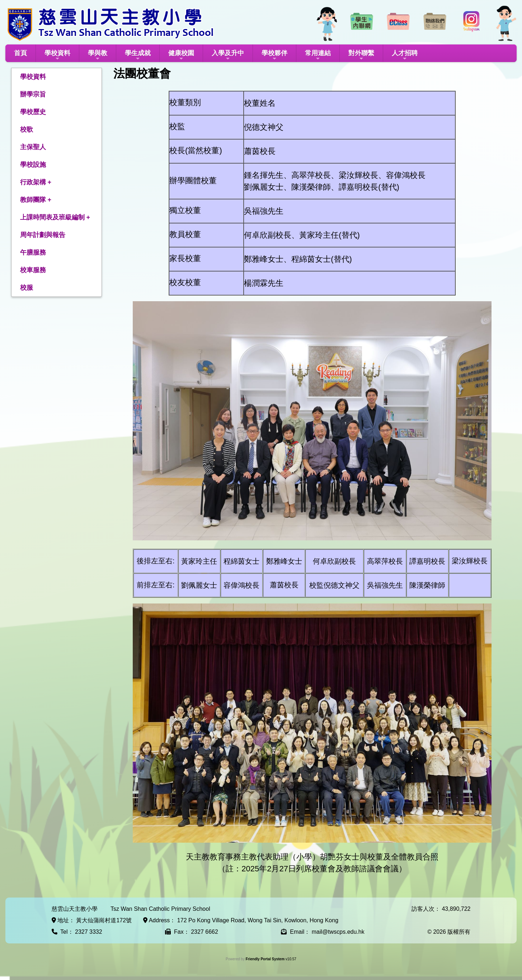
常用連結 (318, 55)
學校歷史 (33, 112)
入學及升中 (228, 55)
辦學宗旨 (33, 94)
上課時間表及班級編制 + (55, 217)
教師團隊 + (36, 200)
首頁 (20, 53)
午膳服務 (33, 252)
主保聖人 (33, 147)
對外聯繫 (361, 55)
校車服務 (33, 270)
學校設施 (33, 165)
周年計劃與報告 (43, 235)
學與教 (98, 55)
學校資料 (57, 55)
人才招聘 (405, 55)
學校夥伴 (274, 55)
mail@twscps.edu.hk (338, 932)
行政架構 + (36, 182)
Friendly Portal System (266, 959)
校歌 (27, 129)
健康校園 (181, 55)
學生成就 (138, 55)
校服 (27, 288)
